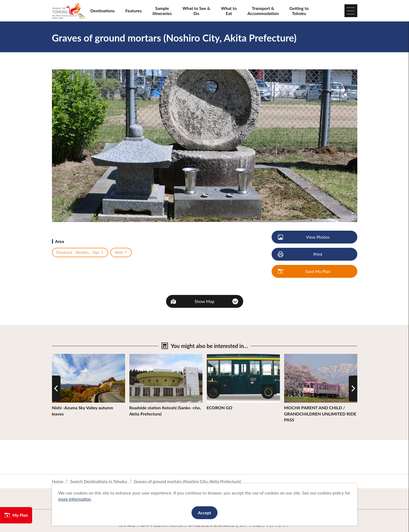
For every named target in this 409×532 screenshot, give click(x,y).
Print (301, 254)
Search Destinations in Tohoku (99, 481)
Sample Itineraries (162, 11)
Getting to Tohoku (299, 11)
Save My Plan (305, 271)
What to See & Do (196, 11)
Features (134, 11)
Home (58, 481)
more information (75, 499)
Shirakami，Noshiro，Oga (80, 252)
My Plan (16, 515)
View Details (64, 356)
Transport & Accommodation (263, 11)
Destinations (103, 11)
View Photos (304, 237)
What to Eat (229, 11)
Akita (121, 252)
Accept (205, 513)
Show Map (204, 301)
